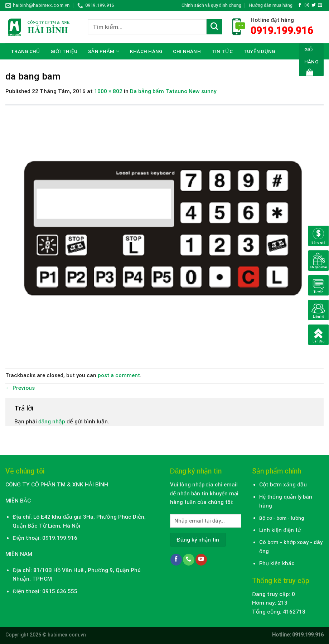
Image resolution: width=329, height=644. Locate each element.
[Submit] (214, 27)
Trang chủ (25, 51)
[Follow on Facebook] (300, 5)
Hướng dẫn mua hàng (271, 5)
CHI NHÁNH (187, 51)
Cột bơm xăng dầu (283, 485)
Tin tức (222, 51)
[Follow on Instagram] (307, 5)
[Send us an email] (320, 5)
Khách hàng (146, 51)
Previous (20, 388)
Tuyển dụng (259, 51)
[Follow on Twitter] (314, 5)
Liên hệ (20, 67)
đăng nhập (52, 422)
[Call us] (189, 560)
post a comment (119, 375)
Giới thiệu (64, 51)
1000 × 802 (108, 91)
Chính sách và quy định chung (211, 5)
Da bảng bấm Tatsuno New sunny (173, 91)
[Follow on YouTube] (201, 560)
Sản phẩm (104, 51)
